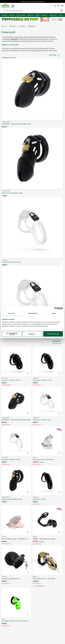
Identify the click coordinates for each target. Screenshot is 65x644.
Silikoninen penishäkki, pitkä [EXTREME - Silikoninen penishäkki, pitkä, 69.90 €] (12, 499)
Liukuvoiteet (53, 15)
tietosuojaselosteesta (41, 326)
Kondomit (44, 15)
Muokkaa (33, 334)
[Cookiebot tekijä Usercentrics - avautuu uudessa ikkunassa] (56, 308)
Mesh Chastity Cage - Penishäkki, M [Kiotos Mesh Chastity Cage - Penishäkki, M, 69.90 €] (15, 539)
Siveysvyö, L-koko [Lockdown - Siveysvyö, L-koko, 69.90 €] (39, 499)
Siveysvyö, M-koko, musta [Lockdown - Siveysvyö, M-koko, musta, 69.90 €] (42, 380)
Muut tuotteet (21, 15)
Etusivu (4, 26)
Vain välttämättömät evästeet (12, 334)
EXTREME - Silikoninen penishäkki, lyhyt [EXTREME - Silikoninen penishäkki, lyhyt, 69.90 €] (16, 420)
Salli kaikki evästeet (53, 334)
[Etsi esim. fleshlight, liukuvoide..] (31, 11)
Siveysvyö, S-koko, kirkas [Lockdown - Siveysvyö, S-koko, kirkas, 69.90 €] (42, 420)
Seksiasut (12, 15)
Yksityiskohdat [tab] (32, 313)
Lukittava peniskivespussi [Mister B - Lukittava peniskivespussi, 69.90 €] (11, 579)
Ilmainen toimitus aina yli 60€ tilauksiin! (32, 1)
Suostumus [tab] (11, 313)
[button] (61, 10)
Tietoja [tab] (54, 313)
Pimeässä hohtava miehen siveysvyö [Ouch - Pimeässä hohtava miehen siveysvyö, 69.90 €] (15, 621)
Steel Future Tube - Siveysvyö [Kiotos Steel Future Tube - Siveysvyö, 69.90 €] (43, 459)
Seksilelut (4, 15)
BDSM (38, 15)
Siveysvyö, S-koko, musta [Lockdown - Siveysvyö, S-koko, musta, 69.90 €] (11, 380)
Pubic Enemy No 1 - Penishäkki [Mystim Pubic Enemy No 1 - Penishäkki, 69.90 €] (44, 579)
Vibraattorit (31, 15)
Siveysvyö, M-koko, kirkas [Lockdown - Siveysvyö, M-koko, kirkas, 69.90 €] (11, 459)
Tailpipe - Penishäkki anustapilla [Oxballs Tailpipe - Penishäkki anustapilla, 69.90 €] (44, 539)
